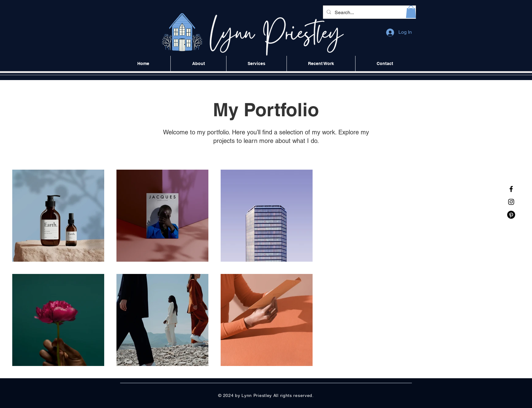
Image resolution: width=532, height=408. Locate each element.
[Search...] (369, 13)
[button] (411, 12)
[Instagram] (511, 202)
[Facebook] (511, 189)
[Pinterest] (511, 215)
